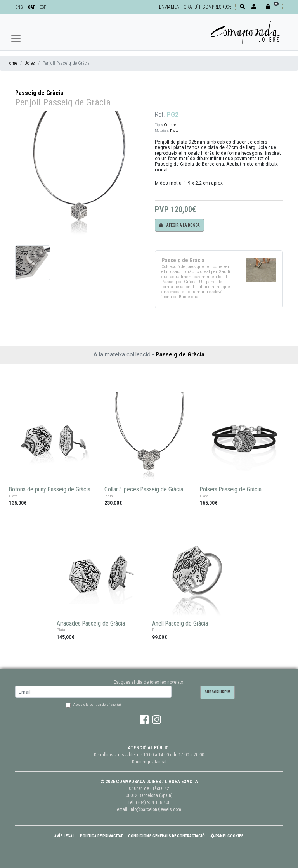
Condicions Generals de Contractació (166, 836)
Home (12, 63)
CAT (31, 7)
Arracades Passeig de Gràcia (91, 624)
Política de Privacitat (101, 836)
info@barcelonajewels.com (155, 809)
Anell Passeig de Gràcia (180, 624)
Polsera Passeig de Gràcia (231, 489)
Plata (174, 131)
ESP (43, 7)
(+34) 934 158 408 (153, 802)
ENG (19, 7)
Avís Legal (64, 836)
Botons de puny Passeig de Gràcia (50, 489)
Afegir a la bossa (179, 225)
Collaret (171, 125)
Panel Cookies (227, 836)
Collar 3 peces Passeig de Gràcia (144, 489)
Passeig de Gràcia (39, 93)
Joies (30, 63)
